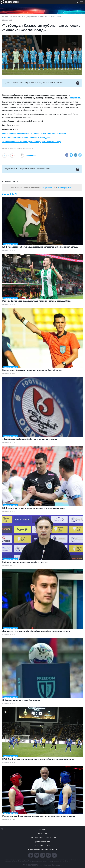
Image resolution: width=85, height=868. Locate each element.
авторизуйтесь (48, 188)
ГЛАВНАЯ (5, 17)
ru (77, 2)
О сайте (42, 830)
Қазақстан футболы (17, 17)
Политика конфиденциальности (42, 849)
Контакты (42, 834)
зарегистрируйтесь (65, 188)
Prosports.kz (75, 98)
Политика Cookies (42, 845)
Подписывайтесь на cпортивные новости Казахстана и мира (42, 169)
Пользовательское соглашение (42, 838)
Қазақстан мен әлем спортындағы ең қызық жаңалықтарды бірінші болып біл (42, 83)
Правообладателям (43, 841)
